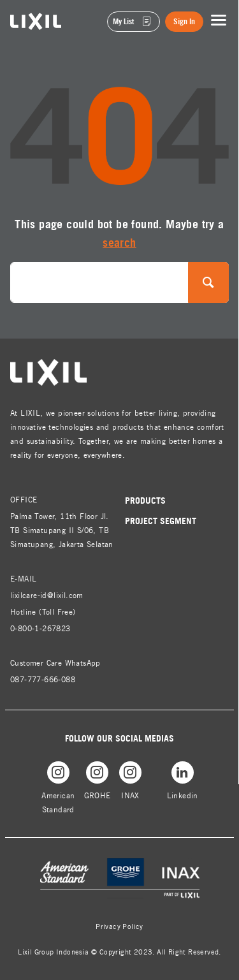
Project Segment (161, 521)
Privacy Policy (119, 926)
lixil (18, 20)
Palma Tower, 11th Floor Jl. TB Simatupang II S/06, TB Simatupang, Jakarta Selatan (62, 530)
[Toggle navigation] (219, 20)
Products (145, 500)
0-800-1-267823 (40, 628)
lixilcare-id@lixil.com (47, 595)
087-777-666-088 (43, 679)
